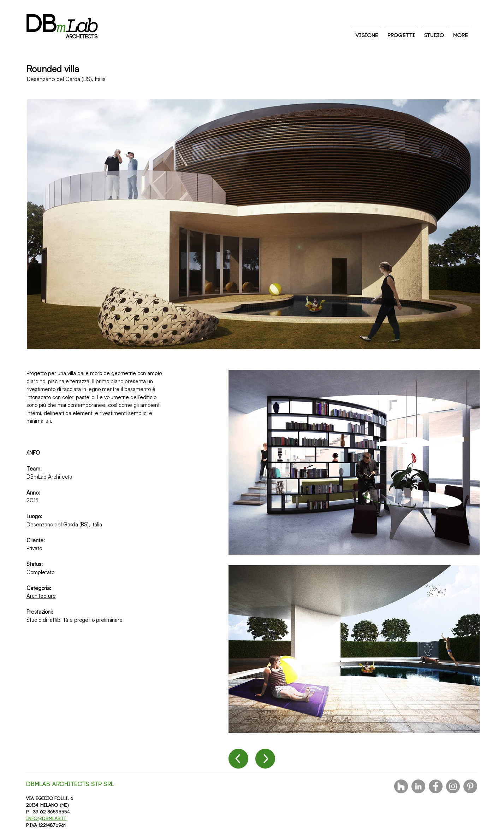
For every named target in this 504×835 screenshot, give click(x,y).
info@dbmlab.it (46, 819)
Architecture (41, 596)
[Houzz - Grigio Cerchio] (401, 786)
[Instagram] (453, 786)
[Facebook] (436, 786)
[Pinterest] (470, 786)
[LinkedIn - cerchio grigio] (418, 786)
